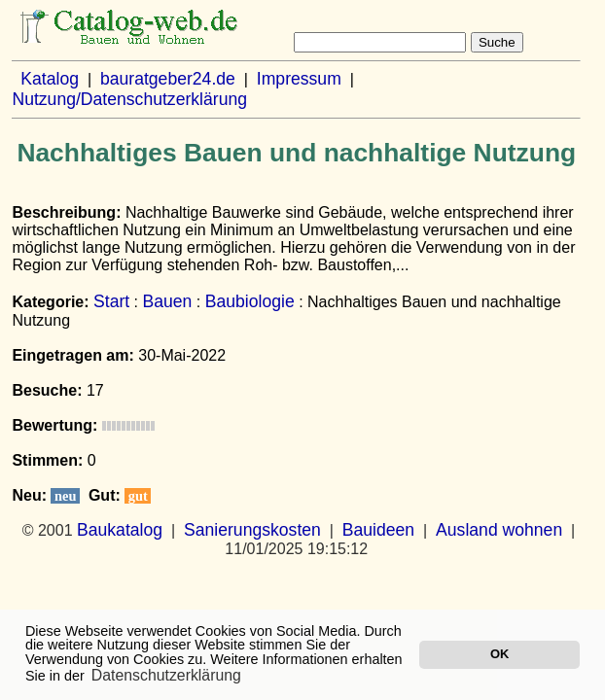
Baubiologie (250, 301)
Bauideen (378, 530)
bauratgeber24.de (168, 79)
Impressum (299, 79)
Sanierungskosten (252, 530)
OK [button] (499, 654)
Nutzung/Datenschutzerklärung (129, 99)
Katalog (50, 79)
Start (111, 301)
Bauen (168, 301)
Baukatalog (120, 530)
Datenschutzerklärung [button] (166, 675)
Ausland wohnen (499, 530)
